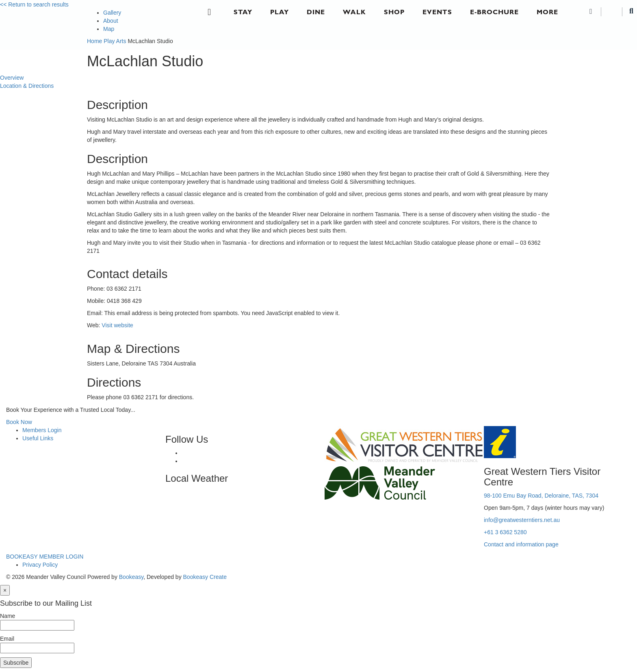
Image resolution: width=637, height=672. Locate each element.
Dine (316, 12)
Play (279, 12)
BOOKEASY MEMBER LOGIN (45, 557)
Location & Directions (27, 86)
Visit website (117, 325)
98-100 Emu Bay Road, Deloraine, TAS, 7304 (541, 496)
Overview (12, 78)
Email (7, 639)
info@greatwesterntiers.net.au (522, 520)
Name (8, 616)
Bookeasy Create (205, 577)
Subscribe (16, 663)
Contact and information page (521, 544)
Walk (354, 12)
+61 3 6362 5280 (505, 532)
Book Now (19, 422)
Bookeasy (131, 577)
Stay (243, 12)
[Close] (5, 590)
